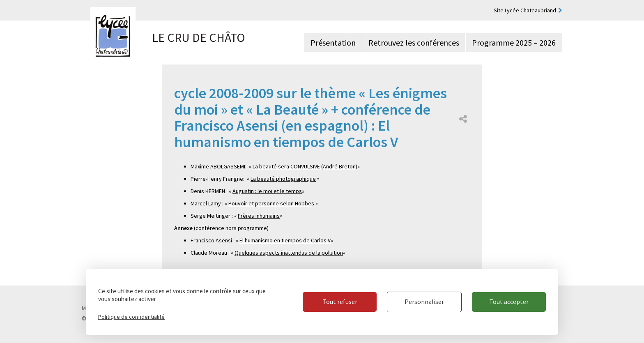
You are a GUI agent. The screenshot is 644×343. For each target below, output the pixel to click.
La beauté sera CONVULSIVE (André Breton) (305, 166)
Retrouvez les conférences (414, 43)
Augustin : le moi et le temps (267, 191)
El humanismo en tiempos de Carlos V (285, 240)
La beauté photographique (283, 179)
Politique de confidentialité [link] (131, 317)
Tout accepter (509, 302)
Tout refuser (340, 302)
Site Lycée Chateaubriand (525, 10)
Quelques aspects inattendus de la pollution (289, 253)
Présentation (333, 43)
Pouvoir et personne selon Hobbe (270, 203)
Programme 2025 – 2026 (514, 43)
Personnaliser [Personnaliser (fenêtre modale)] (424, 302)
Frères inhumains (259, 216)
